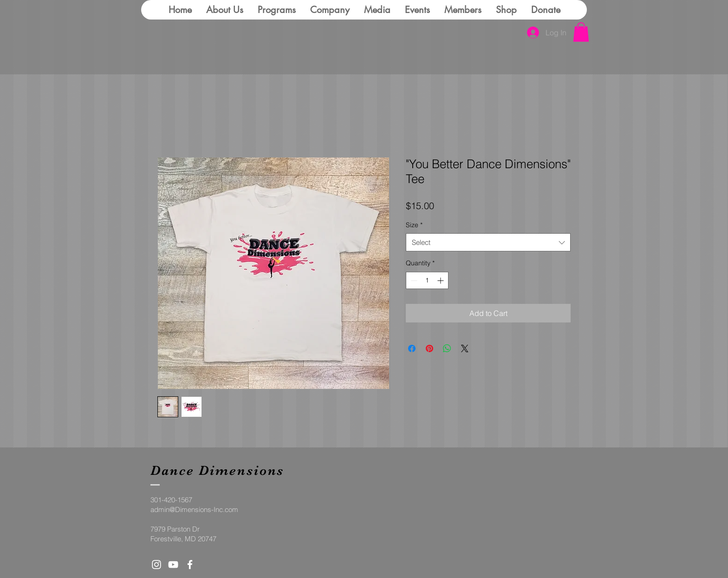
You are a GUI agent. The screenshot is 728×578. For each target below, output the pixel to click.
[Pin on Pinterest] (429, 348)
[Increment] (441, 280)
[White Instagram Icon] (156, 565)
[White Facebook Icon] (190, 565)
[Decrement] (413, 280)
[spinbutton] (427, 280)
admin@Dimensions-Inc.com (194, 509)
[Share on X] (465, 348)
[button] (581, 32)
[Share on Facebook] (412, 348)
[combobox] (488, 242)
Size (414, 225)
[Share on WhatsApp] (447, 348)
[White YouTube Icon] (173, 565)
